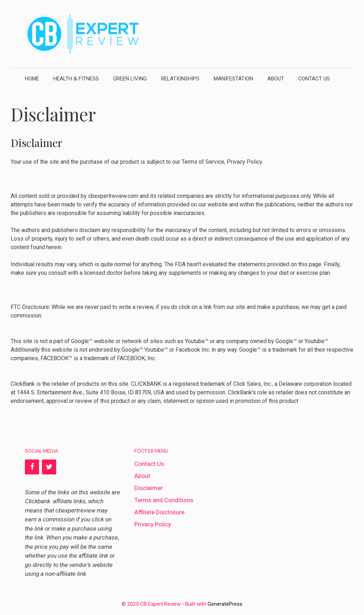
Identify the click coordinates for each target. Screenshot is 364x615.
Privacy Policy (153, 524)
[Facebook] (32, 467)
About (276, 79)
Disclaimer (149, 488)
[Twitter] (49, 467)
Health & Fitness (76, 79)
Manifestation (233, 79)
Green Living (130, 79)
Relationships (180, 79)
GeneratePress (225, 604)
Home (32, 79)
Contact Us (314, 79)
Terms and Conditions (164, 500)
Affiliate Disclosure (159, 512)
